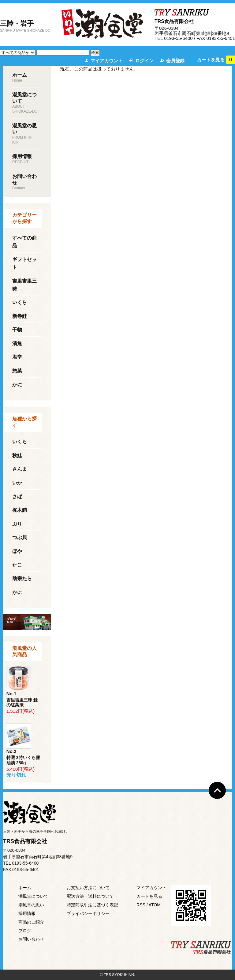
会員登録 (175, 61)
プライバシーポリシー (88, 913)
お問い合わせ (31, 939)
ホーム (25, 888)
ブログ (25, 931)
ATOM (155, 905)
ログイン (144, 61)
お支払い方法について (88, 888)
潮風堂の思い (31, 905)
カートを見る (216, 60)
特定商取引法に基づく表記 (92, 905)
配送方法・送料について (90, 896)
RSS (141, 905)
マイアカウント (107, 61)
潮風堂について (33, 896)
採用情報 (27, 913)
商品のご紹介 (31, 922)
